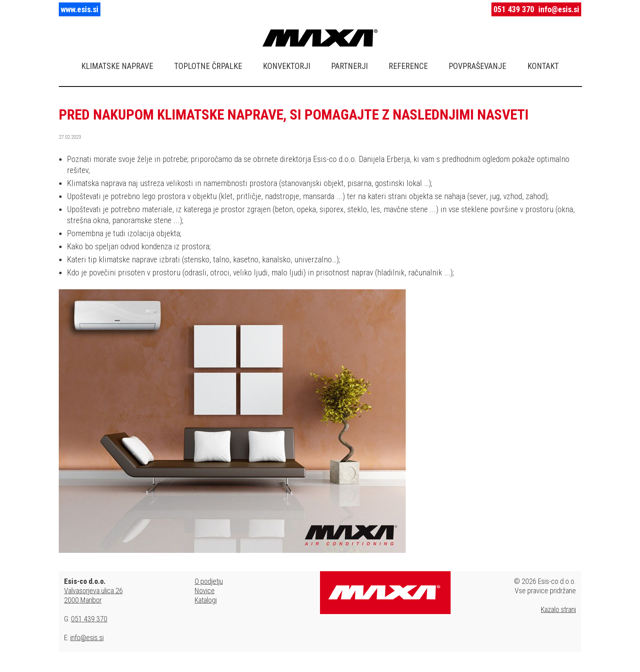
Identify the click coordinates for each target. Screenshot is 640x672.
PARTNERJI (349, 66)
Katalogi (206, 600)
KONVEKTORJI (287, 66)
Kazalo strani (558, 609)
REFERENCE (408, 66)
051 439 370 (514, 9)
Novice (205, 591)
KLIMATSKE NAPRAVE (117, 66)
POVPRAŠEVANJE (477, 66)
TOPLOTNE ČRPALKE (208, 66)
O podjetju (209, 581)
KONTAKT (543, 66)
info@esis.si (559, 9)
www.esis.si (80, 9)
